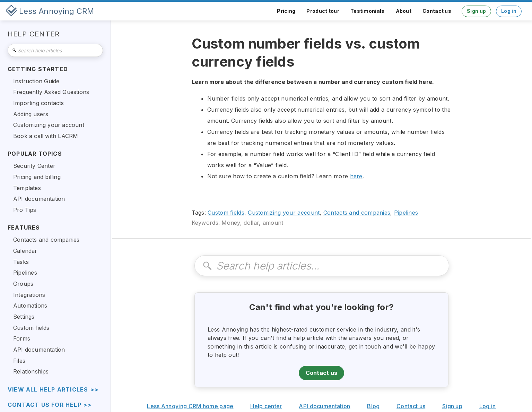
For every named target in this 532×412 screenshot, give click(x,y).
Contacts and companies (357, 213)
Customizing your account (284, 213)
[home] (50, 11)
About (404, 11)
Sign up (476, 11)
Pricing (286, 11)
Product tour (323, 11)
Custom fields (226, 213)
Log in (509, 11)
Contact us (437, 11)
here (356, 176)
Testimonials (368, 11)
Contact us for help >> (50, 405)
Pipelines (406, 213)
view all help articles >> (53, 390)
